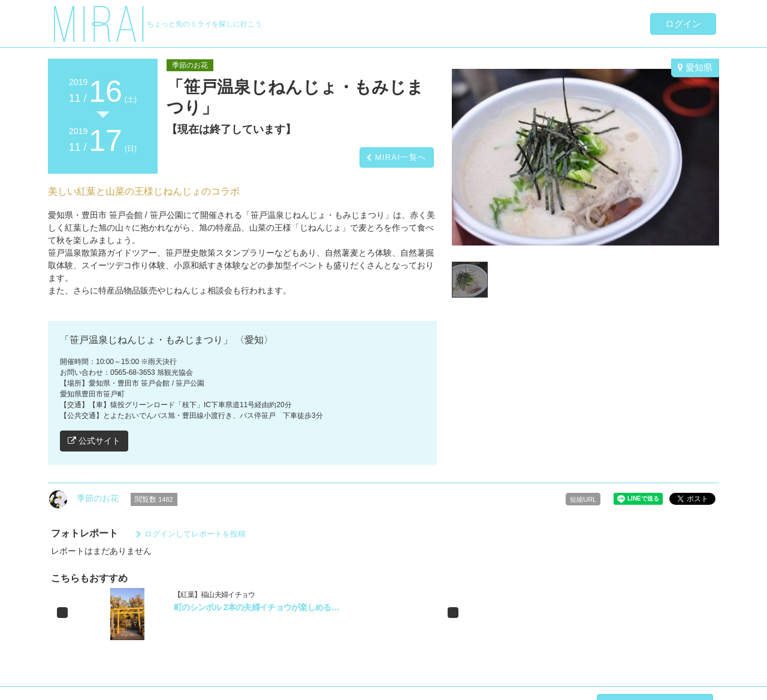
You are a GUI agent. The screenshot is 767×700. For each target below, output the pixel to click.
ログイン (683, 24)
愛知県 (695, 67)
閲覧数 (154, 499)
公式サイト (94, 441)
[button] (62, 613)
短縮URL (583, 499)
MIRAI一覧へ (401, 157)
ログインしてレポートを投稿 (195, 534)
